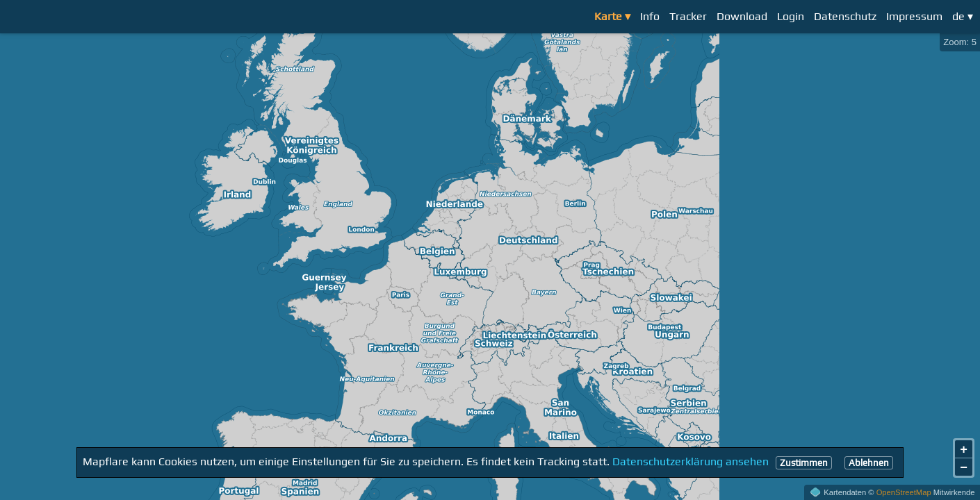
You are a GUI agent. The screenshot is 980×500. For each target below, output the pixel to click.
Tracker (688, 16)
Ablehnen (869, 463)
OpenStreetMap (904, 492)
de (958, 16)
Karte (608, 16)
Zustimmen (804, 463)
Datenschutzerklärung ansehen (691, 462)
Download (742, 16)
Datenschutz (845, 16)
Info (650, 16)
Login (791, 16)
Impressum (914, 16)
